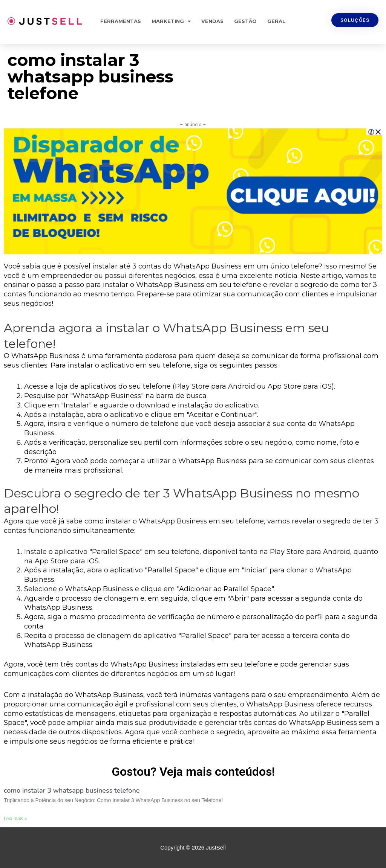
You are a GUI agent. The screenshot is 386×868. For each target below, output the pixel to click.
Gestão (245, 21)
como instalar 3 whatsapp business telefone (72, 790)
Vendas (212, 21)
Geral (276, 21)
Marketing (171, 21)
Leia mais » (15, 819)
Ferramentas (121, 21)
